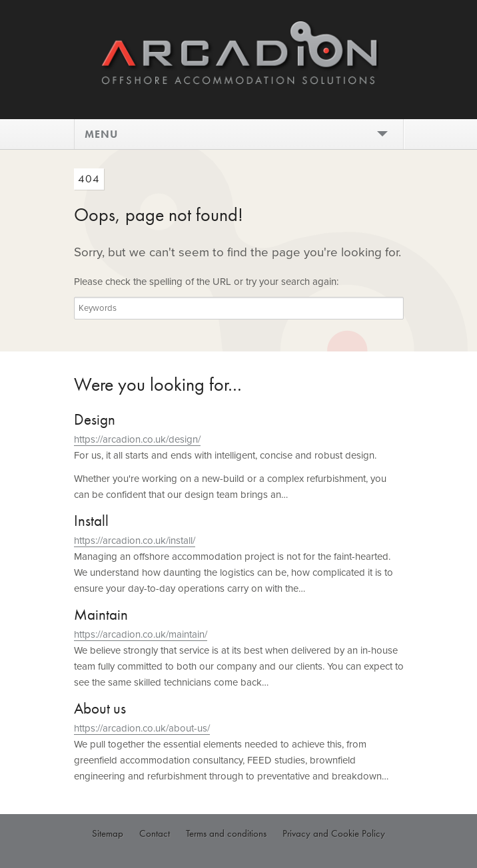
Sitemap (108, 833)
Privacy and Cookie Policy (334, 833)
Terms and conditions (226, 833)
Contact (155, 833)
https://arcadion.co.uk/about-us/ (142, 728)
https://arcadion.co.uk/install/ (135, 541)
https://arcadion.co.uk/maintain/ (141, 634)
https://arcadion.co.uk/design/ (137, 439)
